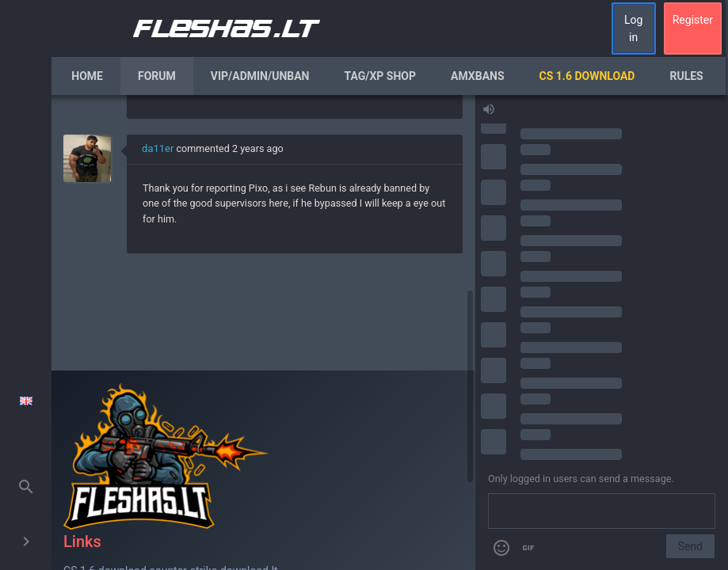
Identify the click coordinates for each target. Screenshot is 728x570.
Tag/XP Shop (380, 76)
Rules (686, 76)
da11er (158, 148)
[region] (263, 332)
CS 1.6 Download (587, 76)
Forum (157, 76)
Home (87, 76)
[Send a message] (602, 511)
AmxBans (478, 76)
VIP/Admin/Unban (260, 76)
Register (693, 20)
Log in (633, 28)
